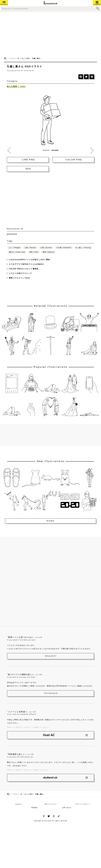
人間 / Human (46, 248)
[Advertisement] (51, 34)
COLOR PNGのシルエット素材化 (24, 269)
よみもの (18, 804)
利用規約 (34, 808)
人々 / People (15, 248)
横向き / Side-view (17, 252)
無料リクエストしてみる (19, 278)
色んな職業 (26, 58)
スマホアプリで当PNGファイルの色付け (26, 264)
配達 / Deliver (49, 252)
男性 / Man (34, 252)
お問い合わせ (67, 808)
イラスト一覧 (14, 58)
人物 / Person (30, 248)
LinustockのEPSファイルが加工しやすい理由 (29, 260)
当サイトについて (50, 804)
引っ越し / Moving (83, 248)
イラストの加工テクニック (20, 273)
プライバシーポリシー (83, 804)
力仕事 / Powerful (64, 248)
